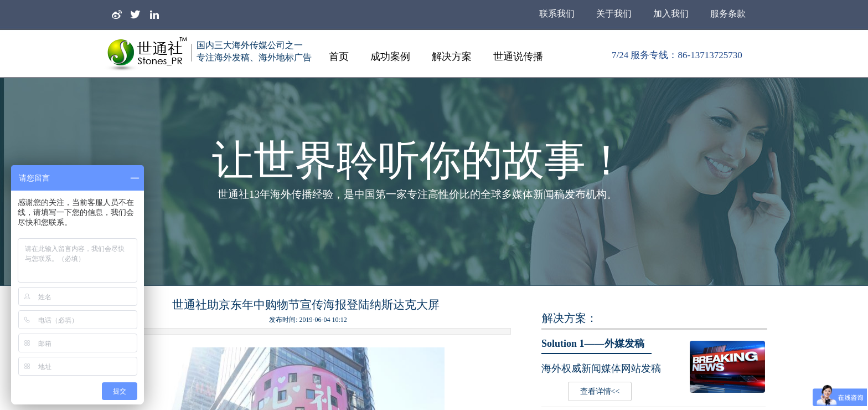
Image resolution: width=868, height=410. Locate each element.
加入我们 (671, 14)
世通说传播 (518, 57)
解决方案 (452, 57)
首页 (339, 57)
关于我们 (614, 14)
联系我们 (557, 14)
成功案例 (390, 57)
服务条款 (728, 14)
